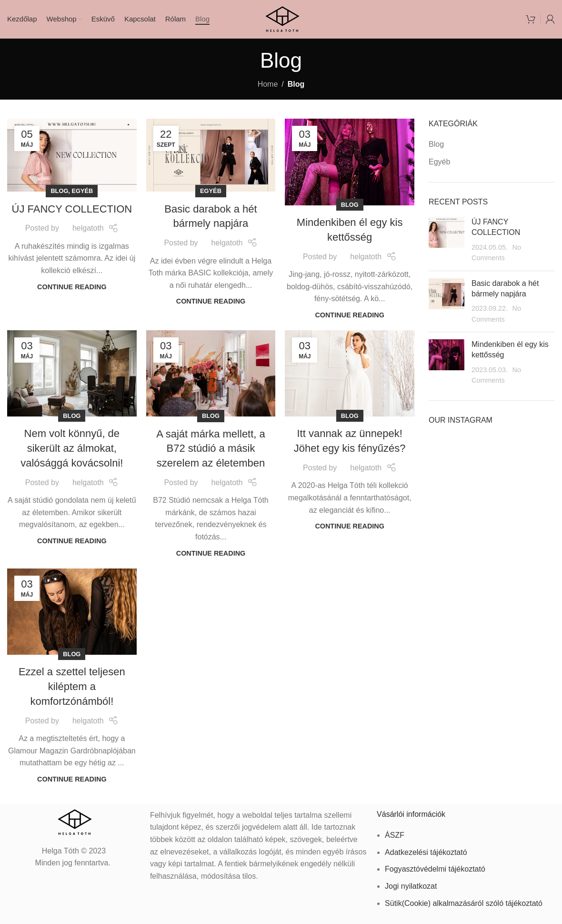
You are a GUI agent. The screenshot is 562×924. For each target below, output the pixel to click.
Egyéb (82, 191)
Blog (59, 191)
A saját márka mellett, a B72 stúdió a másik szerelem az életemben (211, 449)
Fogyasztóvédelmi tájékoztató (435, 869)
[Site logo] (281, 18)
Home (268, 84)
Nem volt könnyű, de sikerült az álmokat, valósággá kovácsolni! (72, 448)
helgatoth (88, 228)
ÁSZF (395, 835)
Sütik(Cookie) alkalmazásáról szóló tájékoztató (464, 903)
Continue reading (72, 287)
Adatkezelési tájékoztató (426, 852)
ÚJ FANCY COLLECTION (72, 209)
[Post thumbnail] (447, 240)
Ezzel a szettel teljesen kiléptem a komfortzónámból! (72, 686)
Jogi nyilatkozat (411, 886)
